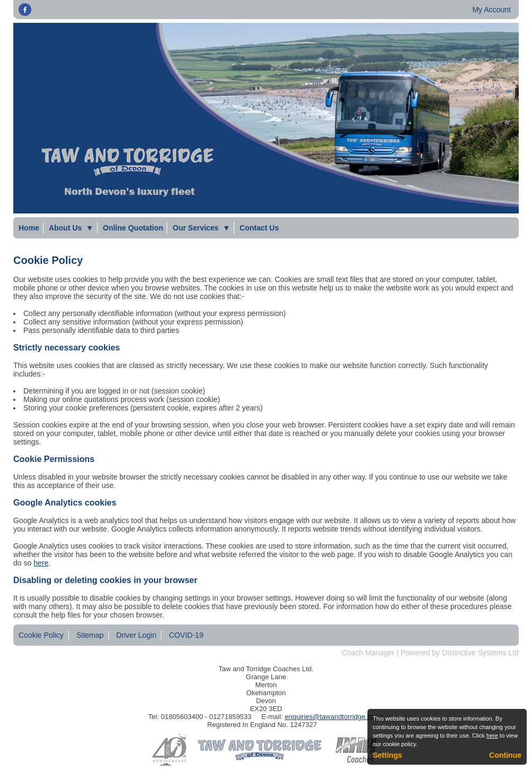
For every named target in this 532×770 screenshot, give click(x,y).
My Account (492, 10)
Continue (505, 755)
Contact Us (259, 228)
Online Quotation (133, 228)
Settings (387, 755)
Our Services (201, 228)
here (41, 563)
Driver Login (136, 635)
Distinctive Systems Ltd (480, 653)
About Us (71, 228)
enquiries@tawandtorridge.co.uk (334, 717)
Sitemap (90, 635)
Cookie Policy (41, 635)
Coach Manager (368, 653)
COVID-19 (186, 635)
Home (29, 228)
